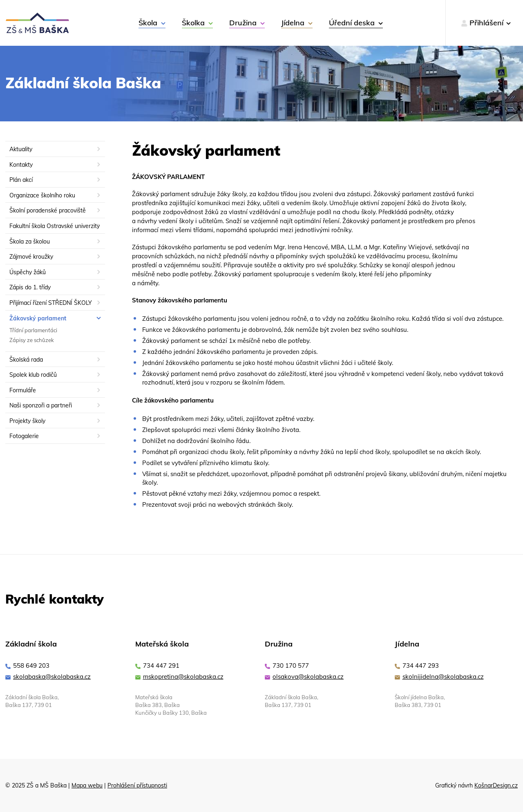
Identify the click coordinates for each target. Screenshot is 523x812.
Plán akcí (21, 180)
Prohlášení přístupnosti (137, 785)
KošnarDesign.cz (496, 785)
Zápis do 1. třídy (30, 287)
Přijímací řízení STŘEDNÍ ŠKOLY (51, 303)
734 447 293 (421, 665)
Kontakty (21, 165)
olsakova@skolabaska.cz (308, 677)
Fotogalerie (24, 436)
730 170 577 (291, 665)
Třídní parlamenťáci (33, 330)
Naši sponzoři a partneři (41, 405)
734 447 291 (161, 665)
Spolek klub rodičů (33, 375)
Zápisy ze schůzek (32, 340)
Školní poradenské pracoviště (48, 210)
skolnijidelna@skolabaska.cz (443, 677)
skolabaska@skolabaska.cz (52, 677)
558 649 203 (31, 665)
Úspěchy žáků (28, 272)
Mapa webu (87, 785)
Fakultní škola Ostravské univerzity (55, 226)
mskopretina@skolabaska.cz (183, 677)
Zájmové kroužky (31, 257)
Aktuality (21, 149)
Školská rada (26, 360)
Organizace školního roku (42, 195)
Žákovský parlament (38, 318)
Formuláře (23, 390)
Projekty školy (27, 421)
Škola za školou (30, 242)
